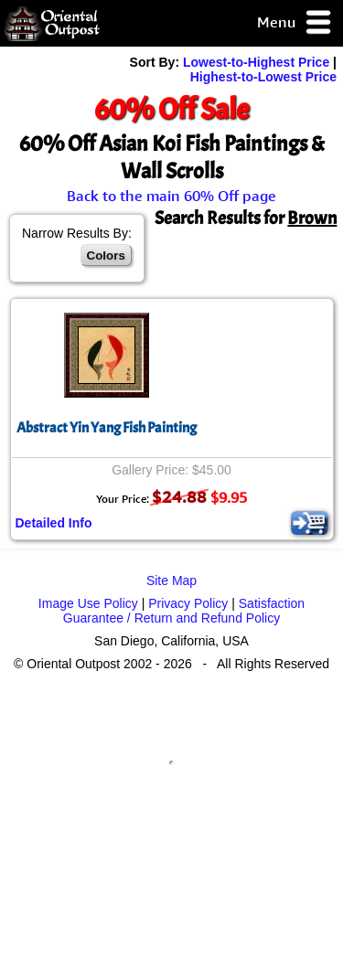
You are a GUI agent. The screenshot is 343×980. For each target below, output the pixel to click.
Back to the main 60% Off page (171, 196)
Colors (106, 256)
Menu (295, 23)
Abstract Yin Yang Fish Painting (107, 428)
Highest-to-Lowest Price (263, 77)
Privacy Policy (188, 603)
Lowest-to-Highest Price (256, 62)
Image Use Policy (88, 603)
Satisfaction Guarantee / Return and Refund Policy (184, 611)
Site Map (171, 581)
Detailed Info (54, 523)
